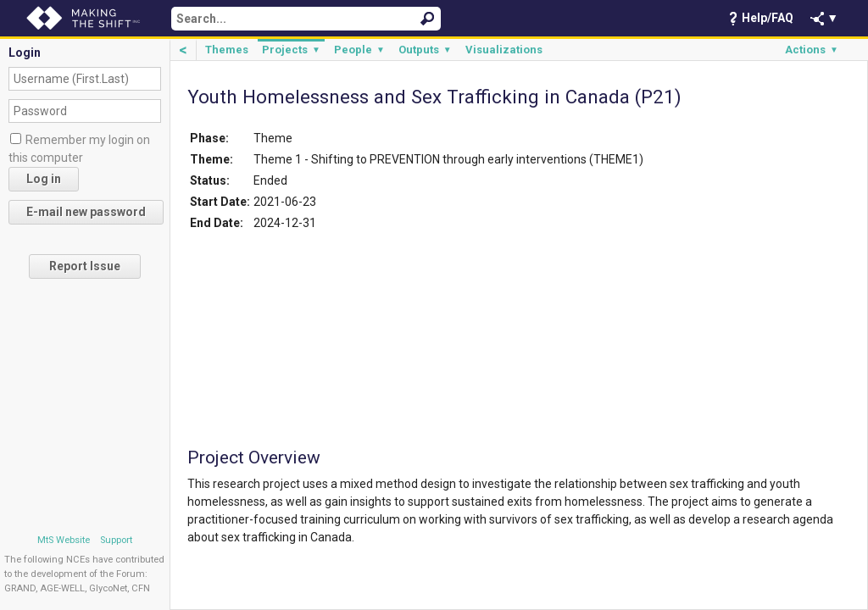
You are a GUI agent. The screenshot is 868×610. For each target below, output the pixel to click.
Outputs (425, 50)
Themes (227, 50)
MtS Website (64, 540)
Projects (291, 50)
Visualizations (504, 50)
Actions (812, 50)
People (359, 50)
